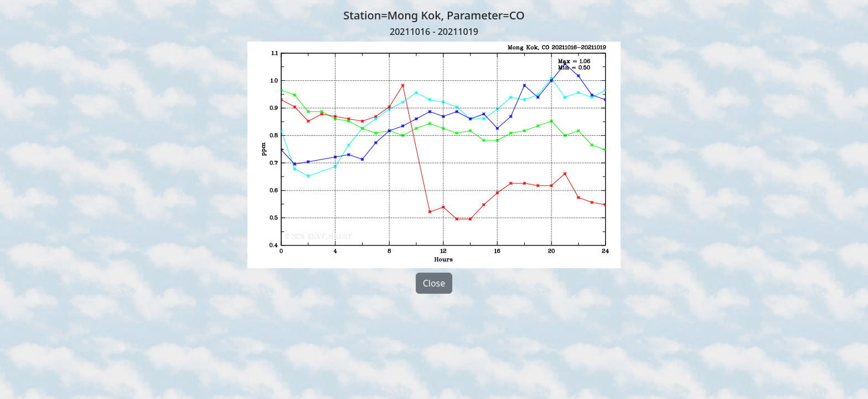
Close (434, 283)
